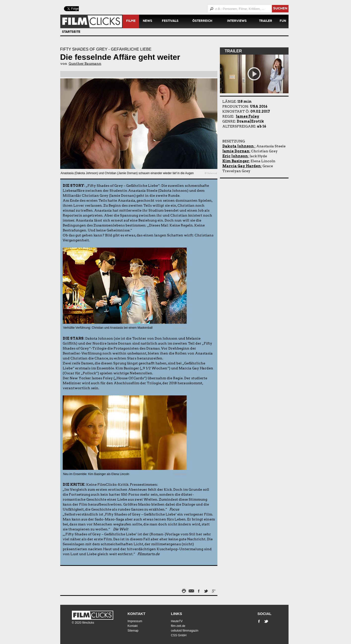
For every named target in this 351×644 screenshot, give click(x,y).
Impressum (135, 621)
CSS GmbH (179, 635)
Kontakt (137, 614)
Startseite (71, 32)
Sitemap (133, 631)
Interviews (237, 21)
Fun (283, 21)
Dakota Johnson (238, 146)
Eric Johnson (235, 156)
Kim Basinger (236, 161)
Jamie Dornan (236, 151)
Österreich (202, 21)
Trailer (266, 21)
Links (177, 614)
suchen (280, 9)
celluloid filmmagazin (185, 631)
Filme (131, 21)
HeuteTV (177, 621)
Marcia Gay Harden (242, 166)
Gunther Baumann (85, 64)
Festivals (170, 21)
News (147, 21)
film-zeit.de (178, 626)
